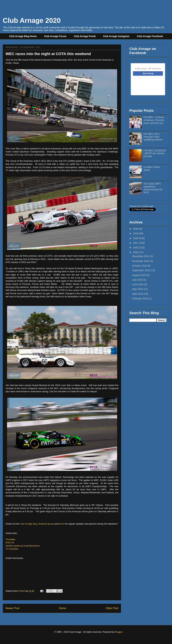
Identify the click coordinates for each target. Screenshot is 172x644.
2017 (136, 243)
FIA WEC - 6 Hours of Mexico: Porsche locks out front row (154, 120)
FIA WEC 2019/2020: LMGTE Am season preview (155, 153)
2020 (136, 229)
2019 (136, 233)
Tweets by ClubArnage (141, 206)
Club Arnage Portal (85, 36)
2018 (136, 238)
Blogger (119, 632)
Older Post (112, 608)
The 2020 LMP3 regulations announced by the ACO (153, 188)
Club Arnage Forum (55, 36)
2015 (136, 252)
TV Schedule (12, 549)
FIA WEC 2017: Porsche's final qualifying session (153, 137)
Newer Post (12, 608)
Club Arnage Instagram (116, 36)
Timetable (10, 539)
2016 (136, 248)
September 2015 (141, 270)
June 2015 (138, 284)
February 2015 (140, 298)
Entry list (10, 542)
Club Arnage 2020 (32, 20)
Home (63, 608)
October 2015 (140, 266)
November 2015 (141, 261)
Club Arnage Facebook (150, 36)
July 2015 (138, 280)
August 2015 (139, 275)
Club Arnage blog (29, 524)
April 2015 (138, 294)
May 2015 (138, 289)
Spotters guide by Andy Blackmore (23, 546)
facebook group (46, 524)
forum (62, 524)
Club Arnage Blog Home (23, 36)
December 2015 (141, 256)
